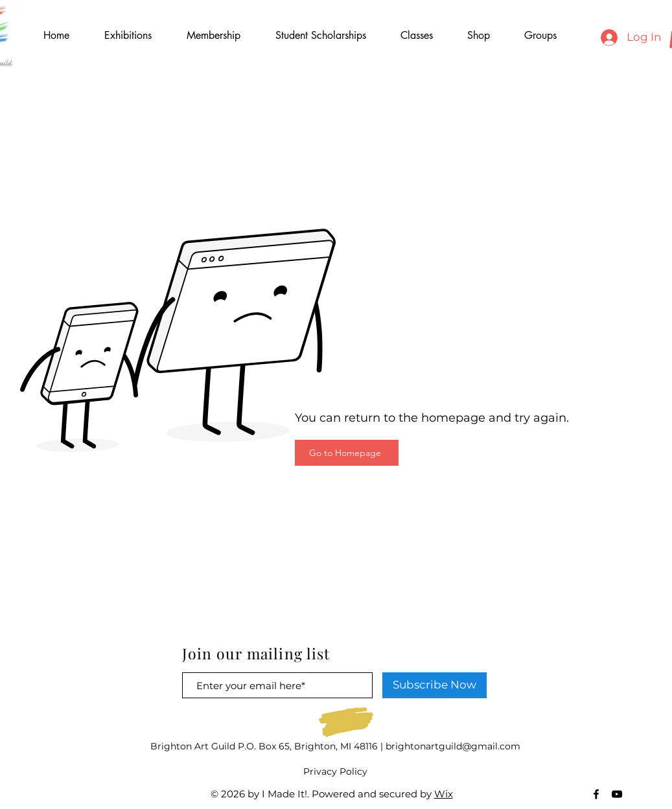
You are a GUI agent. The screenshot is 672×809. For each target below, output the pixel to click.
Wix (444, 794)
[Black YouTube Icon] (617, 794)
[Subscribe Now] (434, 685)
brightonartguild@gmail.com (453, 746)
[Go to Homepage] (347, 453)
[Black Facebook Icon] (596, 794)
